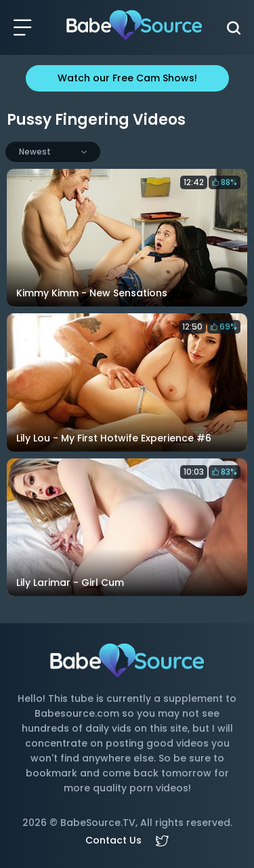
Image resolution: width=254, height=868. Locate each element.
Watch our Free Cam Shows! (127, 78)
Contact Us (113, 840)
